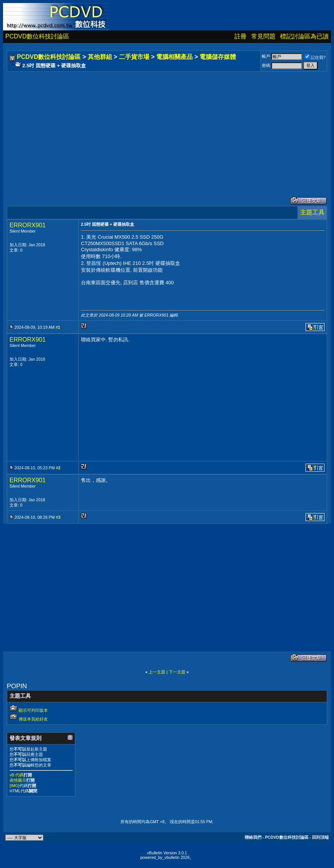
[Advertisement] (167, 127)
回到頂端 (320, 837)
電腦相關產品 (174, 57)
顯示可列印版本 (33, 710)
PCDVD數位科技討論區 (37, 36)
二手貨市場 (134, 57)
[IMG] (14, 786)
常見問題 (263, 36)
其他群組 (100, 57)
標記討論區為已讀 (304, 36)
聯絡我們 (253, 837)
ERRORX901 (28, 225)
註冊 (241, 36)
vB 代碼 (17, 775)
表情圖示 (18, 780)
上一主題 (157, 672)
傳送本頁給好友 (33, 719)
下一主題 (177, 672)
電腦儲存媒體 (218, 57)
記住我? (315, 57)
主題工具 (312, 212)
